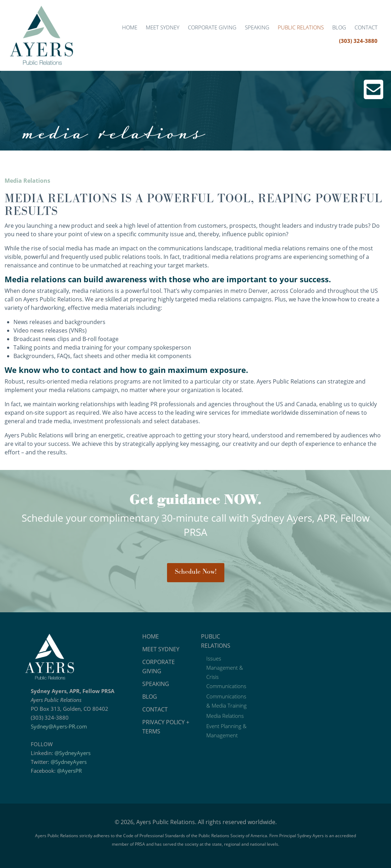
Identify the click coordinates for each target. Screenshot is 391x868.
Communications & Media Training (226, 701)
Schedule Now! (196, 572)
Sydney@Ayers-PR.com (59, 726)
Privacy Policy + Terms (166, 727)
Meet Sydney (163, 27)
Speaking (257, 27)
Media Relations (225, 716)
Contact (366, 27)
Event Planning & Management (226, 731)
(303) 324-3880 (358, 41)
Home (130, 27)
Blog (339, 27)
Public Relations (301, 27)
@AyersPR (69, 771)
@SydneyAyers (73, 753)
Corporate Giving (212, 27)
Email (373, 89)
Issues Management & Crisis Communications (226, 672)
